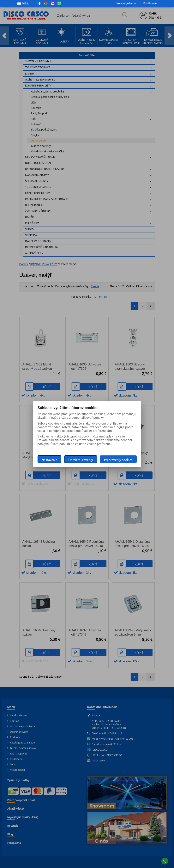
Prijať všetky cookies (118, 460)
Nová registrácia (126, 3)
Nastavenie (49, 460)
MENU (26, 3)
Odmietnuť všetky (81, 460)
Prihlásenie (150, 3)
